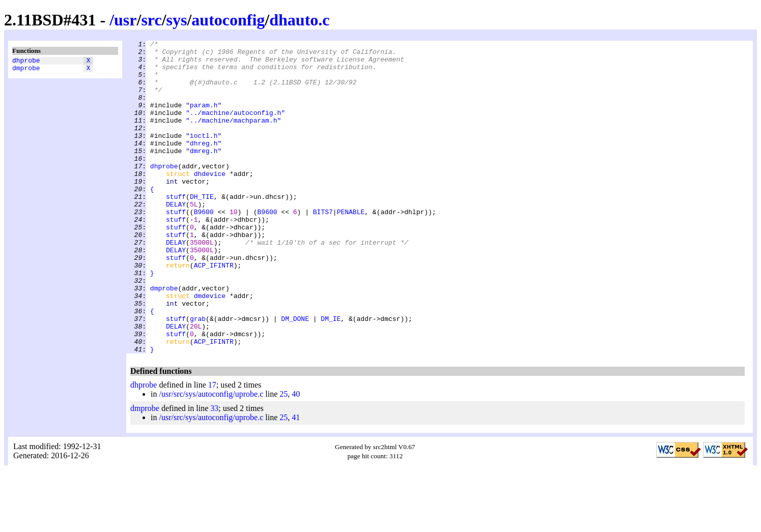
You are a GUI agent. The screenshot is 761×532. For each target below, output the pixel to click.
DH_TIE (202, 228)
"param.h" (204, 119)
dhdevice (210, 201)
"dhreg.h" (204, 164)
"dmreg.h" (204, 173)
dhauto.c (299, 20)
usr (125, 20)
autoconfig (228, 20)
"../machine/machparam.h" (233, 137)
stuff (176, 228)
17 (212, 447)
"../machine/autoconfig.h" (235, 128)
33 (214, 471)
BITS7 (323, 247)
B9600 (204, 247)
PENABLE (351, 247)
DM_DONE (295, 375)
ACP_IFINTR (214, 311)
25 (284, 456)
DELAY (176, 238)
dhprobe (26, 62)
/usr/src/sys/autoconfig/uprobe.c (211, 456)
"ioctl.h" (204, 155)
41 (296, 480)
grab (198, 375)
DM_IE (331, 375)
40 (296, 456)
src (151, 20)
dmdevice (210, 347)
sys (177, 20)
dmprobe (26, 71)
